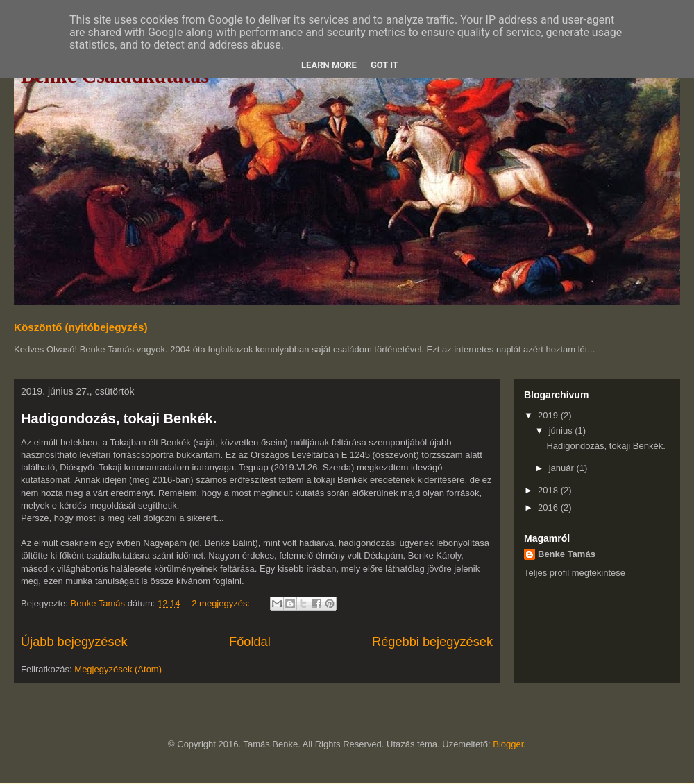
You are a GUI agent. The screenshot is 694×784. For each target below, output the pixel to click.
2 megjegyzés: (222, 603)
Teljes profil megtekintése (575, 573)
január (563, 468)
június (562, 431)
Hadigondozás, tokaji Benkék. (119, 418)
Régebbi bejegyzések (432, 642)
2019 (549, 415)
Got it (384, 65)
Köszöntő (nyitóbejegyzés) (81, 327)
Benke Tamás (567, 554)
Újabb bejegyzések (74, 642)
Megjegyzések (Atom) (118, 669)
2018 (549, 490)
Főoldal (250, 642)
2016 (549, 508)
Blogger (508, 744)
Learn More (329, 65)
